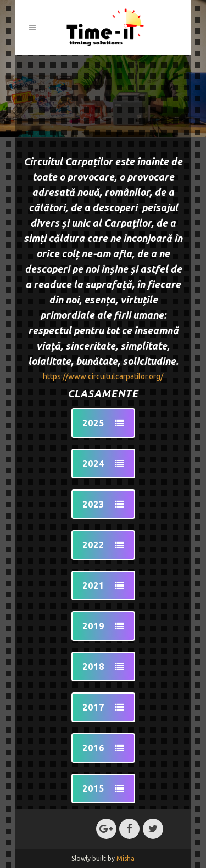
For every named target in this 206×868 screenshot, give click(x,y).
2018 (103, 667)
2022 (103, 545)
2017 (103, 707)
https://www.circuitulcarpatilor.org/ (103, 376)
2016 (103, 748)
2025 (103, 423)
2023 (103, 504)
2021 (103, 585)
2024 (103, 464)
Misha (126, 858)
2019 (103, 626)
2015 (103, 788)
